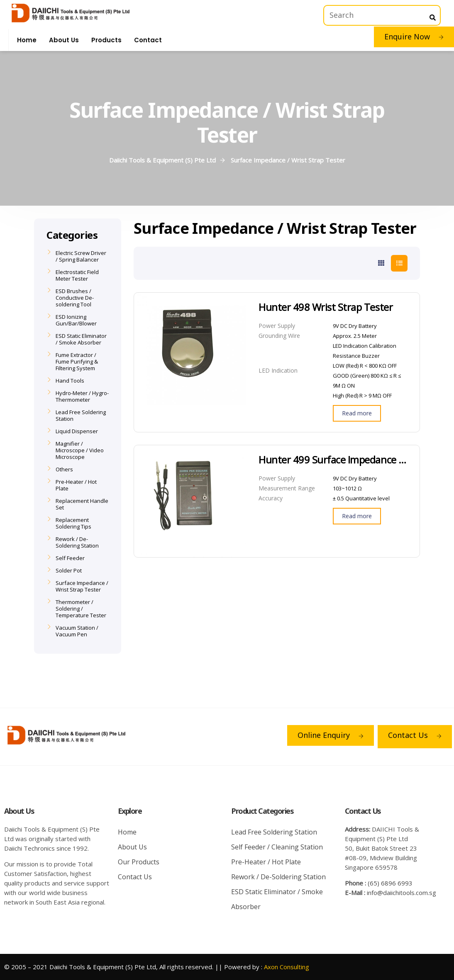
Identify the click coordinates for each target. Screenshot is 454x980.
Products (106, 40)
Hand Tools (70, 381)
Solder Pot (69, 570)
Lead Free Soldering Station (81, 415)
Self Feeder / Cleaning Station (277, 847)
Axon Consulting (287, 967)
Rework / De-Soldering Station (77, 542)
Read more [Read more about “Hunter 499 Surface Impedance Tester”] (357, 516)
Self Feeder (70, 558)
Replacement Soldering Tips (73, 523)
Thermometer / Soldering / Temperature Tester (81, 609)
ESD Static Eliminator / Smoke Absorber (81, 339)
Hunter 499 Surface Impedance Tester (333, 460)
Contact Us (415, 735)
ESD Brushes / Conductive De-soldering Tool (75, 298)
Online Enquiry (331, 735)
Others (64, 469)
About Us (64, 40)
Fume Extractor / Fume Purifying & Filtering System (77, 361)
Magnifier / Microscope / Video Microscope (80, 450)
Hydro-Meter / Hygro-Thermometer (82, 396)
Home (27, 40)
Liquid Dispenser (77, 431)
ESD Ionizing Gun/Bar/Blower (76, 320)
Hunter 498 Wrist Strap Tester (326, 307)
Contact (148, 40)
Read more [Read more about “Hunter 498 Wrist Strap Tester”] (357, 413)
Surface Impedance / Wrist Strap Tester (82, 586)
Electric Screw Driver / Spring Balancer (81, 256)
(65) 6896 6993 (390, 883)
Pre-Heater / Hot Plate (76, 485)
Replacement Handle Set (82, 504)
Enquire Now (414, 36)
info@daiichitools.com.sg (402, 893)
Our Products (139, 862)
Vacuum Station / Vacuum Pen (77, 631)
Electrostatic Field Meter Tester (77, 275)
